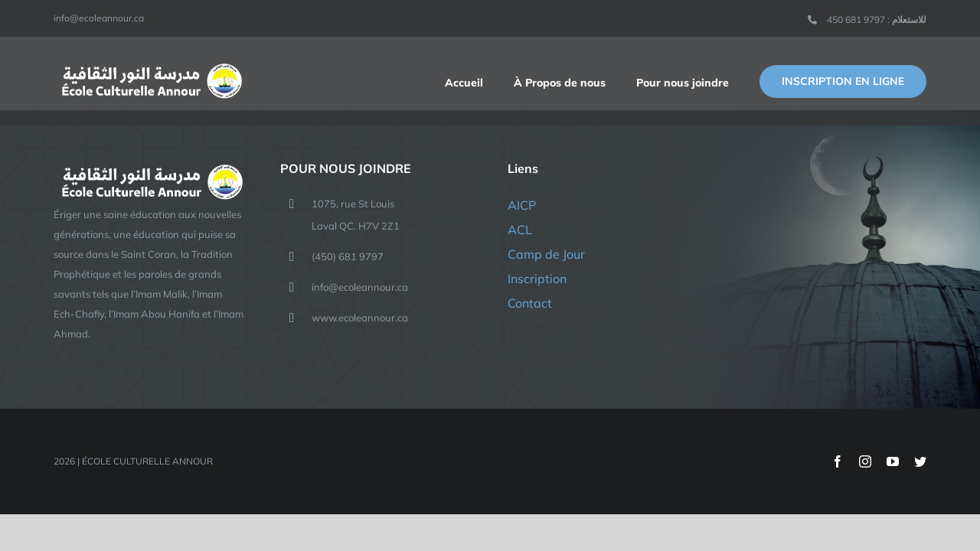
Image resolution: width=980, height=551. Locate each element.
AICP (522, 205)
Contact (530, 303)
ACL (520, 230)
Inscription (537, 279)
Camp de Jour (546, 254)
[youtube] (893, 461)
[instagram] (865, 461)
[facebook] (838, 461)
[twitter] (920, 461)
